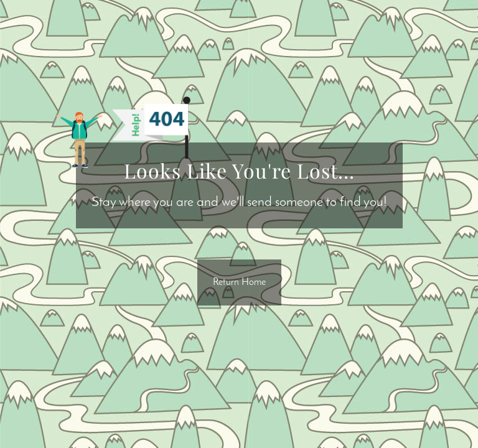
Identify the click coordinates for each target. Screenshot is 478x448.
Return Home (239, 282)
